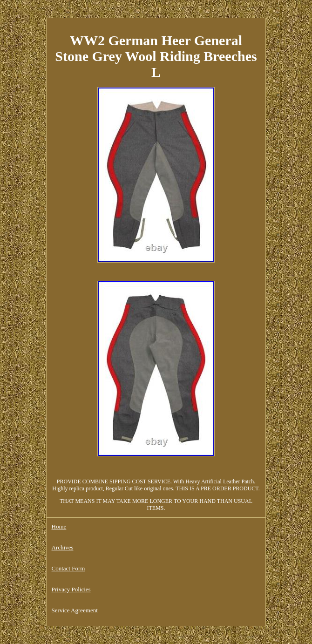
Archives (63, 547)
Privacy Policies (71, 589)
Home (59, 526)
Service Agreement (75, 610)
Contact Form (68, 568)
